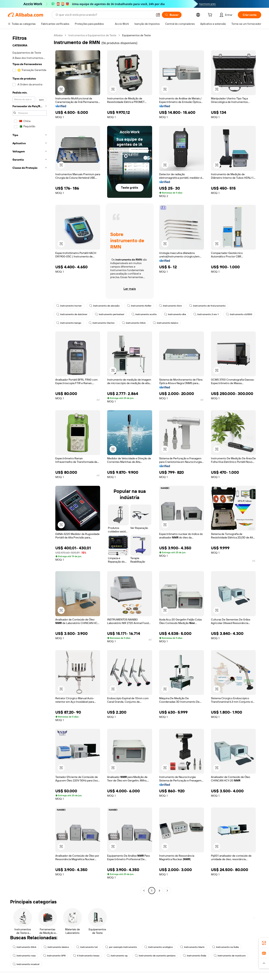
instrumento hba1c (192, 947)
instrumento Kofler (139, 306)
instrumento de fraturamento (207, 306)
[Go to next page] (167, 891)
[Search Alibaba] (104, 15)
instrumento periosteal (109, 314)
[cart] (211, 15)
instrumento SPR (54, 956)
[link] (264, 943)
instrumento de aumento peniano (155, 956)
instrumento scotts (144, 314)
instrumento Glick (134, 323)
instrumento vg (117, 956)
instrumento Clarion (102, 323)
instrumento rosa (24, 956)
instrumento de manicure (230, 956)
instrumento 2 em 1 (206, 314)
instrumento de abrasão (104, 306)
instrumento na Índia (225, 947)
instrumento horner (69, 306)
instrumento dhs (175, 314)
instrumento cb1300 (239, 314)
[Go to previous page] (144, 891)
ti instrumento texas (86, 956)
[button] (158, 15)
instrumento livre (170, 306)
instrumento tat (87, 947)
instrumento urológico (159, 947)
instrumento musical (26, 964)
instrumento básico (166, 323)
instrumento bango (69, 323)
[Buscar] (172, 15)
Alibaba (58, 35)
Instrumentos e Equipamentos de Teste (92, 35)
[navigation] (30, 463)
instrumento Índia (195, 956)
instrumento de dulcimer (72, 314)
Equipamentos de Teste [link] (136, 35)
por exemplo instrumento (121, 947)
